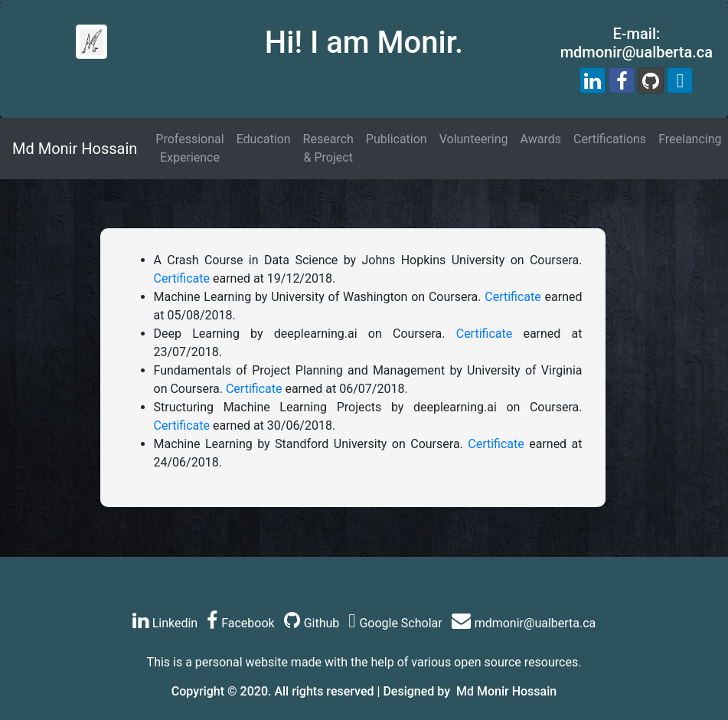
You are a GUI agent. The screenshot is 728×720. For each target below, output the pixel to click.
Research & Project (328, 148)
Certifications (610, 139)
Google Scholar (395, 623)
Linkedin (165, 623)
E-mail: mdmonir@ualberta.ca (637, 43)
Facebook (240, 623)
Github (312, 623)
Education (264, 139)
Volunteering (474, 139)
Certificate (182, 278)
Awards (541, 139)
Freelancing (690, 139)
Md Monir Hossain (75, 149)
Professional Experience (189, 148)
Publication (397, 139)
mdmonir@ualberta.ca (524, 623)
